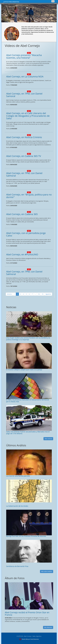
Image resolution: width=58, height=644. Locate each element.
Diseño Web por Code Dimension (30, 639)
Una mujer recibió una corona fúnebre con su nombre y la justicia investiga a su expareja (28, 339)
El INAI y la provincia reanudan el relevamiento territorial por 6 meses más (28, 401)
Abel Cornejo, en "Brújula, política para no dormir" (29, 196)
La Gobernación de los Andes (17, 506)
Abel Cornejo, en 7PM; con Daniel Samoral (24, 95)
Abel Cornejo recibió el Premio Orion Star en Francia (27, 614)
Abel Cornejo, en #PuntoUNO (22, 254)
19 (43, 294)
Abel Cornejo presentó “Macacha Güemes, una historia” (24, 56)
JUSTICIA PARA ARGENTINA (11, 2)
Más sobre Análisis (47, 571)
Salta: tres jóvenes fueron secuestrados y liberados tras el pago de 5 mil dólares (28, 433)
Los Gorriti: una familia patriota (18, 476)
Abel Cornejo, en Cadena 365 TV (24, 156)
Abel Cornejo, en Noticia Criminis (24, 137)
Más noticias (48, 439)
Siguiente (48, 294)
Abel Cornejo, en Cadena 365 (22, 214)
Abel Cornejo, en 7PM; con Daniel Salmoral (24, 174)
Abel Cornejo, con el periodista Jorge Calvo (26, 234)
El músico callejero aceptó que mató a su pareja (24, 370)
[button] (4, 13)
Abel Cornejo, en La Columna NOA (25, 76)
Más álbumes (48, 627)
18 (39, 294)
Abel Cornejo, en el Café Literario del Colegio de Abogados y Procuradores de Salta (28, 116)
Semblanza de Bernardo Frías (17, 566)
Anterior (9, 294)
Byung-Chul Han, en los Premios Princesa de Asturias (26, 536)
